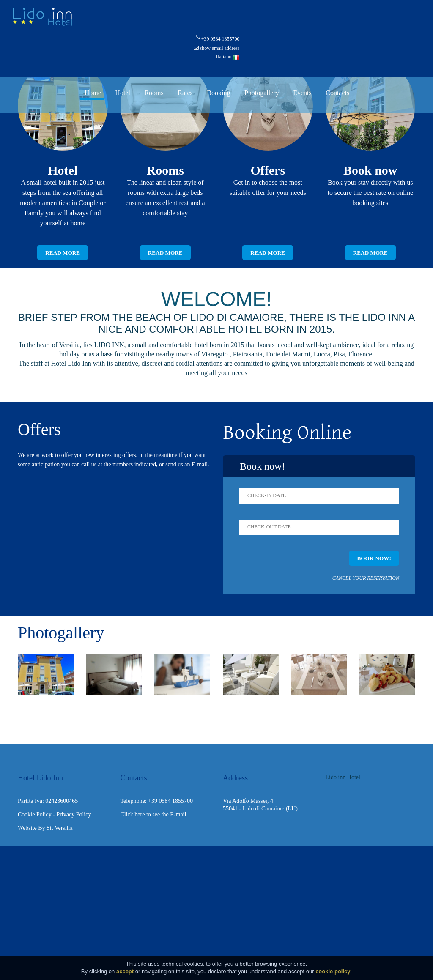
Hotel (123, 93)
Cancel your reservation (366, 579)
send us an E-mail (186, 465)
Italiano (228, 57)
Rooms (154, 93)
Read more (63, 253)
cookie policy (333, 971)
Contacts (337, 93)
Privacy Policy (74, 815)
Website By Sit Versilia (45, 829)
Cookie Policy (35, 815)
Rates (185, 93)
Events (302, 93)
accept (125, 971)
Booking (218, 93)
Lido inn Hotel (343, 778)
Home (93, 93)
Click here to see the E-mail (153, 815)
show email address (220, 48)
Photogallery (262, 93)
